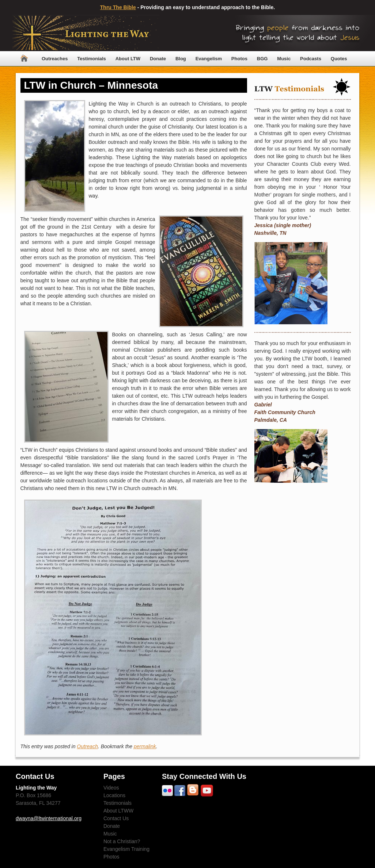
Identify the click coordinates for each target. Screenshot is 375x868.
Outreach (87, 746)
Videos (111, 788)
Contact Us (116, 818)
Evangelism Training (126, 849)
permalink (145, 746)
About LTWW (118, 811)
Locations (114, 795)
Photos (239, 59)
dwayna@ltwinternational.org (49, 818)
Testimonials (92, 59)
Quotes (339, 59)
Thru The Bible (118, 7)
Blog (181, 59)
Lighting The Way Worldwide (86, 33)
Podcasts (311, 59)
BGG (262, 59)
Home (24, 59)
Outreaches (55, 59)
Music (284, 59)
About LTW (128, 59)
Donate (158, 59)
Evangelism (209, 59)
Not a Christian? (122, 841)
